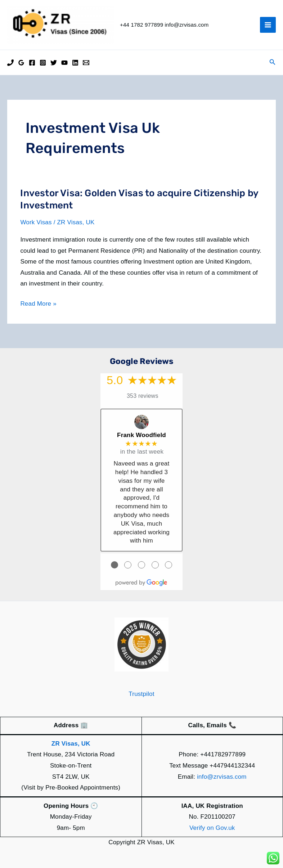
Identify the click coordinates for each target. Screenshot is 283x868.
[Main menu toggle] (268, 25)
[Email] (86, 63)
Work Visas (36, 222)
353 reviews (143, 396)
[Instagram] (43, 63)
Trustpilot (141, 694)
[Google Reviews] (21, 63)
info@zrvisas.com (222, 777)
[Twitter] (54, 63)
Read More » (38, 304)
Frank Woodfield (141, 435)
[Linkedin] (75, 63)
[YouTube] (64, 63)
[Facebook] (32, 63)
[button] (273, 62)
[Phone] (10, 63)
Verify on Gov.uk (212, 828)
